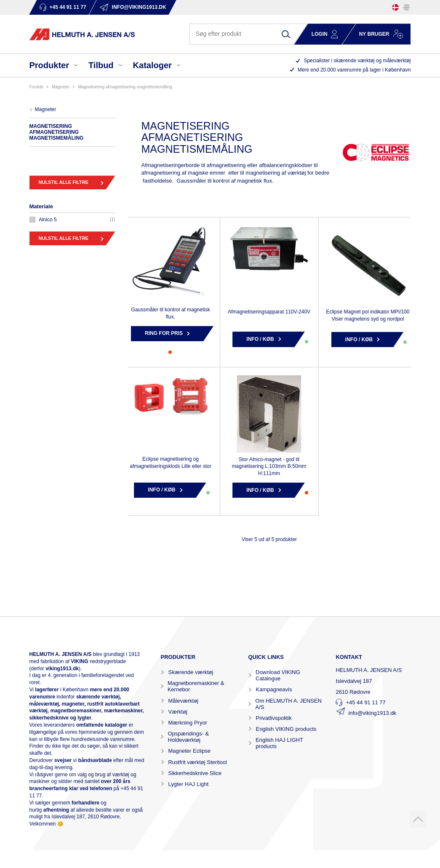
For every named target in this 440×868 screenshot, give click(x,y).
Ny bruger (374, 34)
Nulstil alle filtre (64, 182)
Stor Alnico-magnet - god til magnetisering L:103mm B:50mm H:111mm (269, 467)
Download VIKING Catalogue (278, 675)
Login (320, 34)
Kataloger (152, 65)
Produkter (49, 65)
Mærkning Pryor (187, 723)
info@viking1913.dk (372, 713)
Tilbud (101, 65)
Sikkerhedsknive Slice (195, 773)
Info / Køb (260, 339)
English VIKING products (286, 729)
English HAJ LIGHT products (279, 743)
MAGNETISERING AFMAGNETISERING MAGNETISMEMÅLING (125, 87)
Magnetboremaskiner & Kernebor (196, 686)
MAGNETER (61, 87)
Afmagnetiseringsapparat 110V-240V (269, 312)
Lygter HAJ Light (188, 784)
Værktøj (178, 712)
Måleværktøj (183, 701)
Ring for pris (164, 333)
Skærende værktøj (191, 672)
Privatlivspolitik (273, 718)
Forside (36, 87)
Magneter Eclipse (189, 751)
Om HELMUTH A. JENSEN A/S (288, 704)
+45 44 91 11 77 (365, 702)
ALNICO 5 (48, 220)
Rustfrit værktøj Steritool (197, 762)
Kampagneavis (274, 689)
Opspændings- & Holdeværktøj (189, 737)
